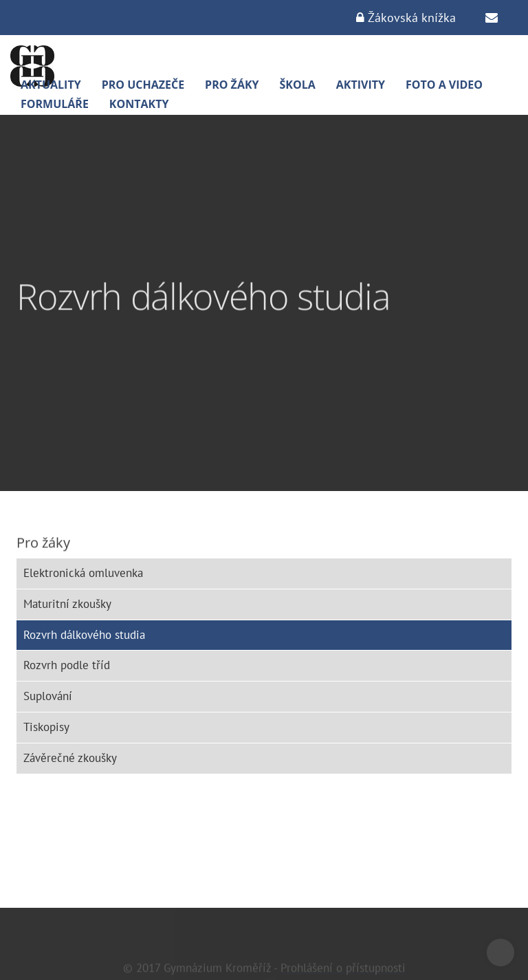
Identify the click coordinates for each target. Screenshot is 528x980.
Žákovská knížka (406, 18)
